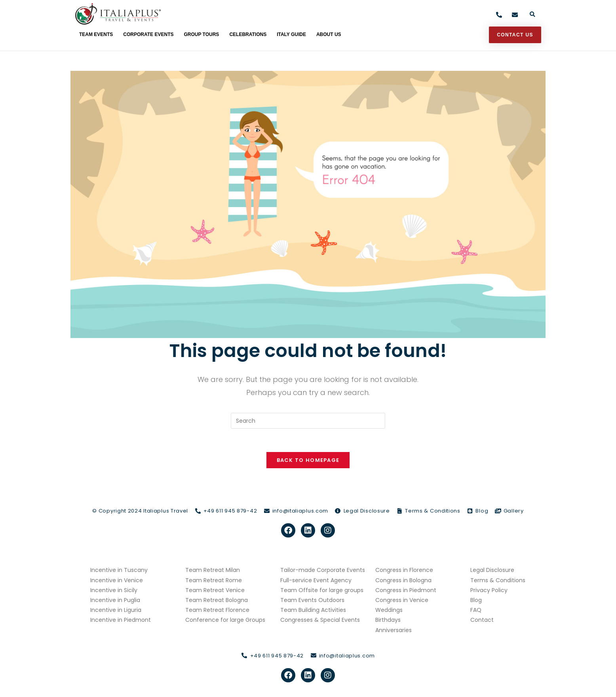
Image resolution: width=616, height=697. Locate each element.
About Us (329, 34)
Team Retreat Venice (215, 591)
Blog (476, 601)
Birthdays (388, 621)
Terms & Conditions (498, 581)
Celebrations (248, 34)
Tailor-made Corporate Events (323, 571)
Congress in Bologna (403, 581)
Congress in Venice (402, 601)
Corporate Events (148, 34)
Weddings (389, 611)
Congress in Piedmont (406, 591)
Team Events (96, 34)
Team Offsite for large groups (322, 591)
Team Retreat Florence (217, 611)
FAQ (476, 611)
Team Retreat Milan (213, 571)
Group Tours (201, 34)
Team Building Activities (313, 611)
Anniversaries (394, 631)
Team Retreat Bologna (217, 601)
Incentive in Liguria (116, 611)
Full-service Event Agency (316, 581)
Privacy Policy (489, 591)
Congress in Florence (404, 571)
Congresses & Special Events (320, 621)
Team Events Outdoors (312, 601)
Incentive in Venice (117, 581)
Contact (482, 621)
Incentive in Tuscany (119, 571)
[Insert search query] (308, 421)
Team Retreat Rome (214, 581)
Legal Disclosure (492, 571)
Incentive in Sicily (114, 591)
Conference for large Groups (225, 621)
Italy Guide (291, 34)
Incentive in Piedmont (121, 621)
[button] (532, 15)
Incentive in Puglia (115, 601)
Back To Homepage (308, 461)
